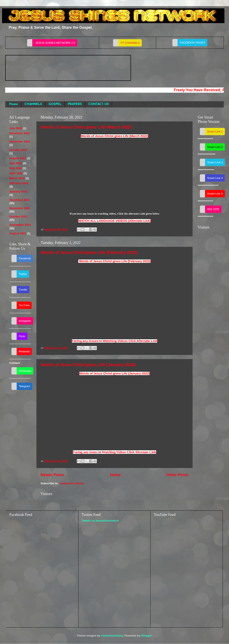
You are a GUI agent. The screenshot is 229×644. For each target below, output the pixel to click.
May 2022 (16, 168)
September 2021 (20, 225)
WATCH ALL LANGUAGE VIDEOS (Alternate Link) (114, 221)
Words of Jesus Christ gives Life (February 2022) (89, 252)
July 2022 (16, 163)
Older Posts (177, 475)
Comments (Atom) (72, 483)
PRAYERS (75, 104)
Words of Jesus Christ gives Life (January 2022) (88, 365)
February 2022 (19, 183)
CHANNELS (33, 104)
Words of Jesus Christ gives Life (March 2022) (86, 127)
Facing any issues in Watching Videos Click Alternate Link (114, 341)
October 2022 (18, 150)
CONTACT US (98, 104)
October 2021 (18, 217)
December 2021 (20, 200)
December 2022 (20, 133)
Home (14, 104)
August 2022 (18, 158)
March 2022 (17, 178)
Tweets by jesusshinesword (100, 521)
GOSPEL (55, 104)
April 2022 (16, 173)
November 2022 (20, 142)
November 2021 (20, 208)
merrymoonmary (112, 636)
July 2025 (16, 128)
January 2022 (18, 192)
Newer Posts (52, 475)
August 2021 (18, 233)
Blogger (146, 636)
